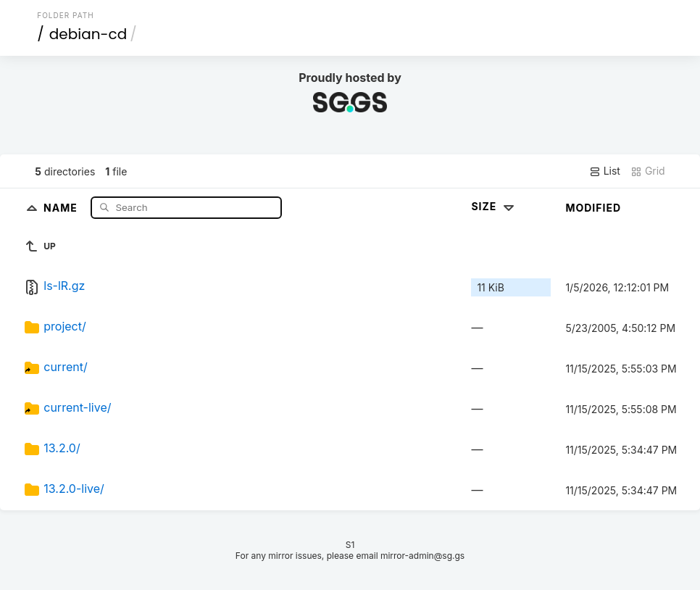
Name (62, 207)
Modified (593, 208)
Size (494, 206)
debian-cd (88, 34)
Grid (648, 171)
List (605, 171)
